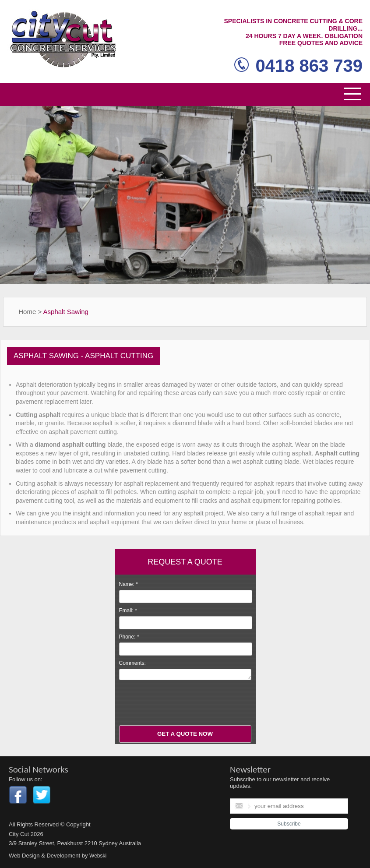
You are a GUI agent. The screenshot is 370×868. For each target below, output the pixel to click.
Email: (128, 610)
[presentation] (186, 704)
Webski (98, 856)
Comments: (132, 663)
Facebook (18, 795)
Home (27, 312)
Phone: (129, 637)
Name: (129, 584)
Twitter (42, 795)
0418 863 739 (298, 66)
